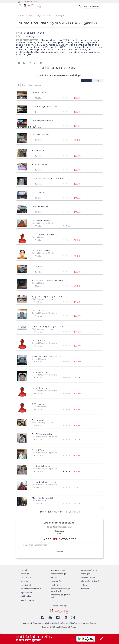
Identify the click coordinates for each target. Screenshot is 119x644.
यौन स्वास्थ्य (85, 589)
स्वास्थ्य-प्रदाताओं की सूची (89, 570)
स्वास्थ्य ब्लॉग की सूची (88, 578)
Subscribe (59, 552)
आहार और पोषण (57, 581)
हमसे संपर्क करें (26, 585)
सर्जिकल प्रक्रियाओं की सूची (90, 581)
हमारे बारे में (25, 570)
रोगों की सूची (85, 574)
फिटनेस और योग (57, 585)
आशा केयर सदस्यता (27, 600)
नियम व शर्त (25, 574)
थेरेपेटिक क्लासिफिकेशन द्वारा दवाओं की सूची (61, 590)
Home (21, 16)
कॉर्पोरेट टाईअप (26, 596)
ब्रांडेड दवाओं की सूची (58, 570)
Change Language (60, 606)
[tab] (86, 81)
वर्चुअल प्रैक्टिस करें (27, 593)
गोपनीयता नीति (26, 578)
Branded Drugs (33, 16)
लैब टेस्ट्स (54, 578)
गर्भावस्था (84, 585)
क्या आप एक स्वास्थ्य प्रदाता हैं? (31, 589)
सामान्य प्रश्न (25, 581)
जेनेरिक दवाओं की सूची (59, 574)
